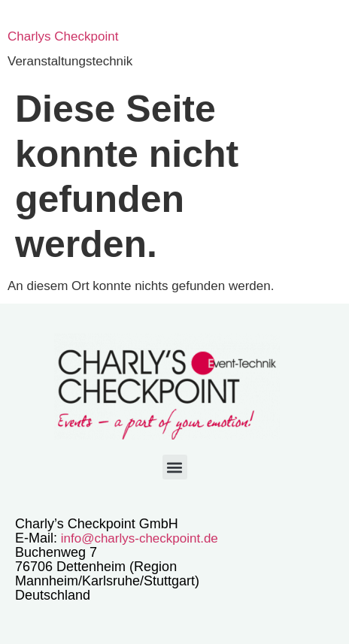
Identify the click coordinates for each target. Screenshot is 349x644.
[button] (175, 467)
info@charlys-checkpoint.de (138, 538)
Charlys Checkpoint (63, 36)
